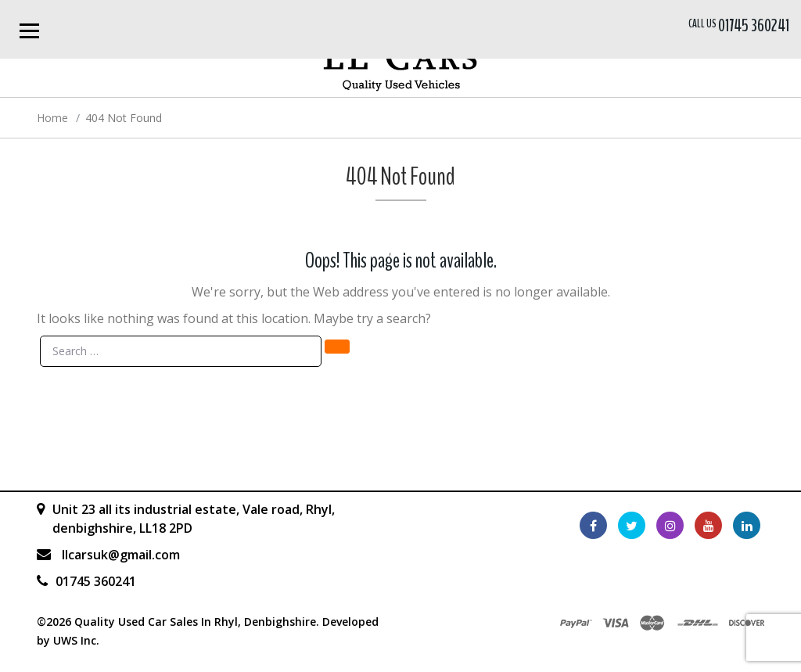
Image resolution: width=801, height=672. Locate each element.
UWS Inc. (76, 640)
